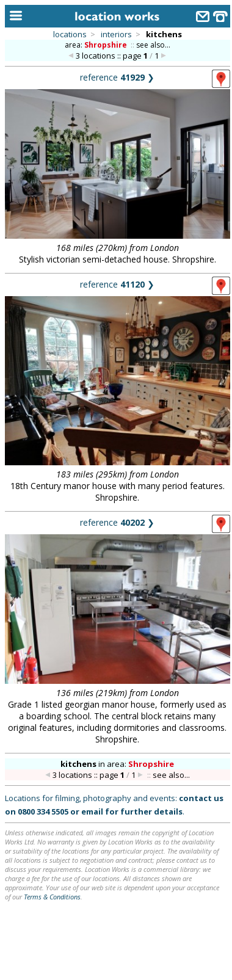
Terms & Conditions (52, 897)
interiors (116, 34)
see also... (153, 45)
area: (97, 45)
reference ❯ (117, 77)
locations (70, 34)
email (92, 811)
